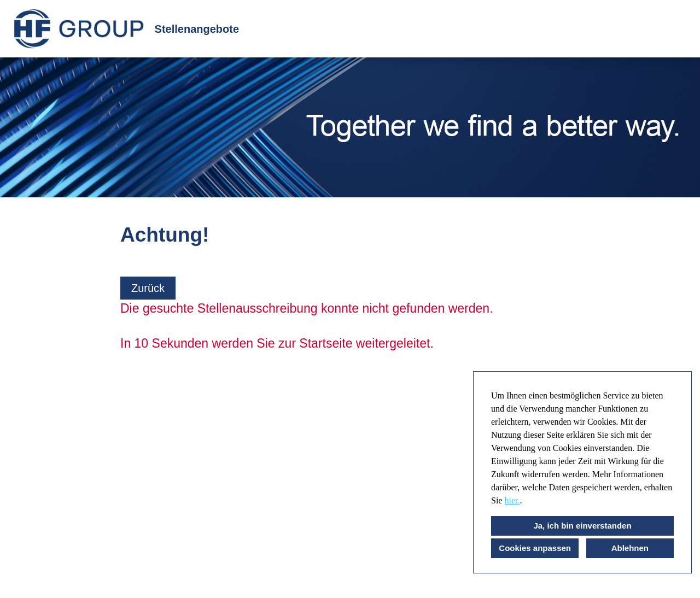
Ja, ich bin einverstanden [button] (582, 526)
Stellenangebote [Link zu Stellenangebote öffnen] (197, 29)
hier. (512, 500)
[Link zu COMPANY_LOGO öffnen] (79, 29)
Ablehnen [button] (630, 548)
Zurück (148, 288)
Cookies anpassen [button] (535, 548)
